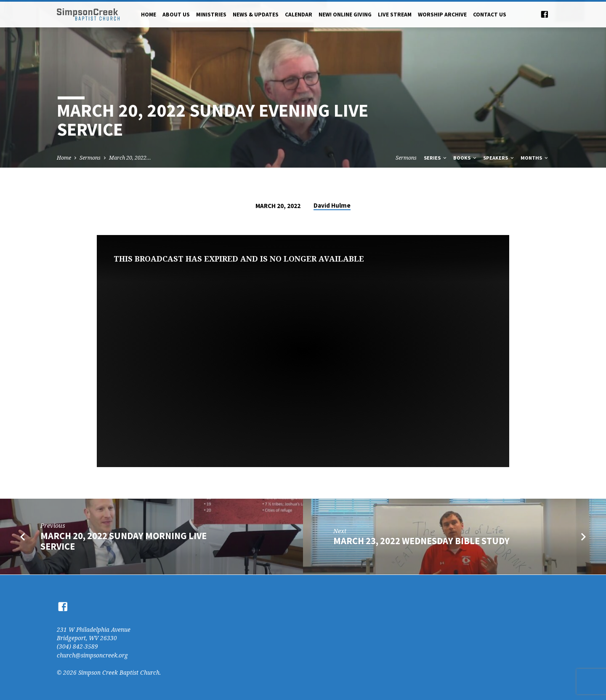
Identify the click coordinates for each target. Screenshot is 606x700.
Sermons (90, 158)
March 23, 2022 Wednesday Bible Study (421, 541)
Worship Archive (442, 15)
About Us (176, 15)
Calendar (299, 15)
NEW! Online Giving (345, 15)
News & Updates (256, 15)
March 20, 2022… (130, 158)
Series (436, 158)
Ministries (211, 15)
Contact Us (490, 15)
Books (465, 158)
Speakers (499, 158)
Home (149, 15)
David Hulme (332, 205)
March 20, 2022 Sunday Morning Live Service (124, 541)
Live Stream (395, 15)
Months (535, 158)
